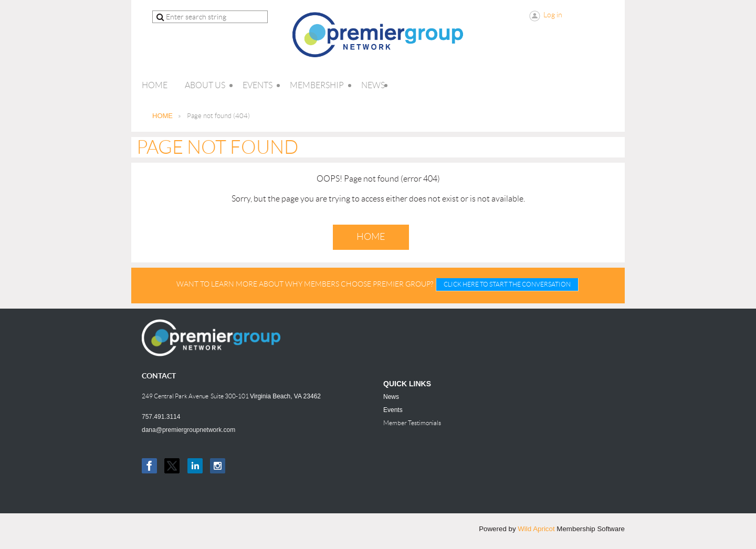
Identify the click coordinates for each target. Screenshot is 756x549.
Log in (553, 15)
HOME (162, 116)
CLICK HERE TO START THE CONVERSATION (507, 284)
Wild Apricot (536, 529)
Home (371, 237)
